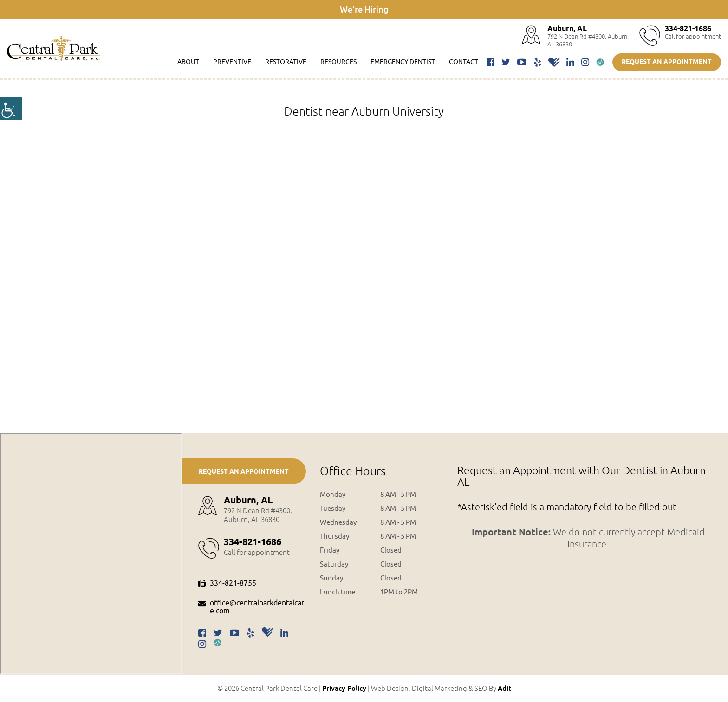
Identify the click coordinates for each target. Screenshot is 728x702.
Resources (338, 62)
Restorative (286, 62)
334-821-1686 (688, 29)
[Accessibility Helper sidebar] (11, 109)
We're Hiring (364, 9)
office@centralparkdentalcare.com (251, 608)
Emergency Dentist (403, 62)
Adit (504, 688)
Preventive (232, 62)
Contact (464, 62)
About (188, 62)
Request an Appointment (667, 62)
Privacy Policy (344, 688)
